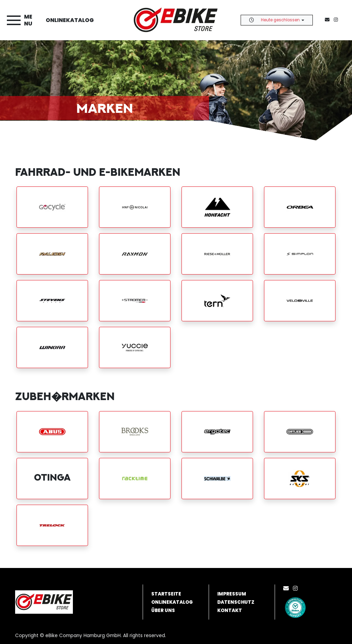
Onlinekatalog (70, 20)
